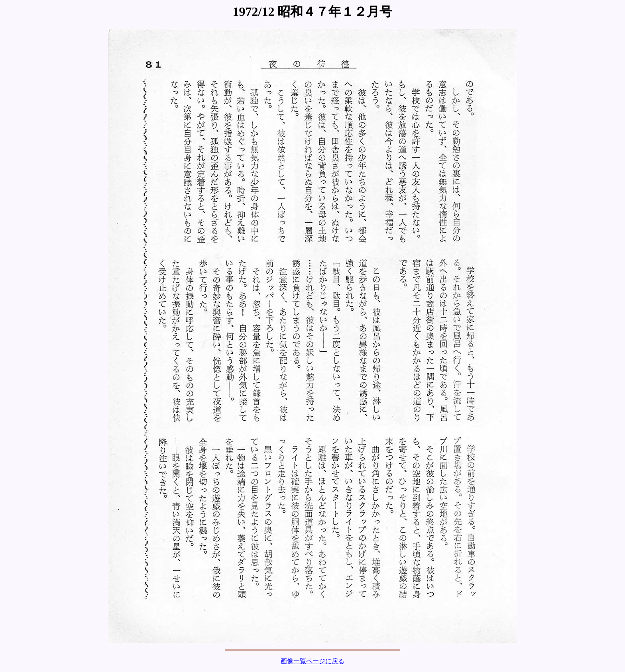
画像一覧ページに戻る (312, 661)
